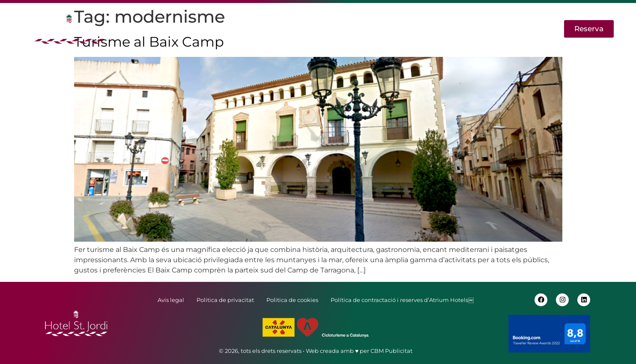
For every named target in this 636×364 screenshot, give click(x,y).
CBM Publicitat (391, 351)
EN (510, 29)
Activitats (334, 29)
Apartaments (221, 29)
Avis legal (171, 300)
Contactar (474, 29)
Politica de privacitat (225, 300)
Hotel (174, 29)
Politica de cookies (292, 300)
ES (533, 29)
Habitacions (281, 29)
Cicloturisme (388, 29)
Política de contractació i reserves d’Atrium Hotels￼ (402, 300)
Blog (434, 29)
